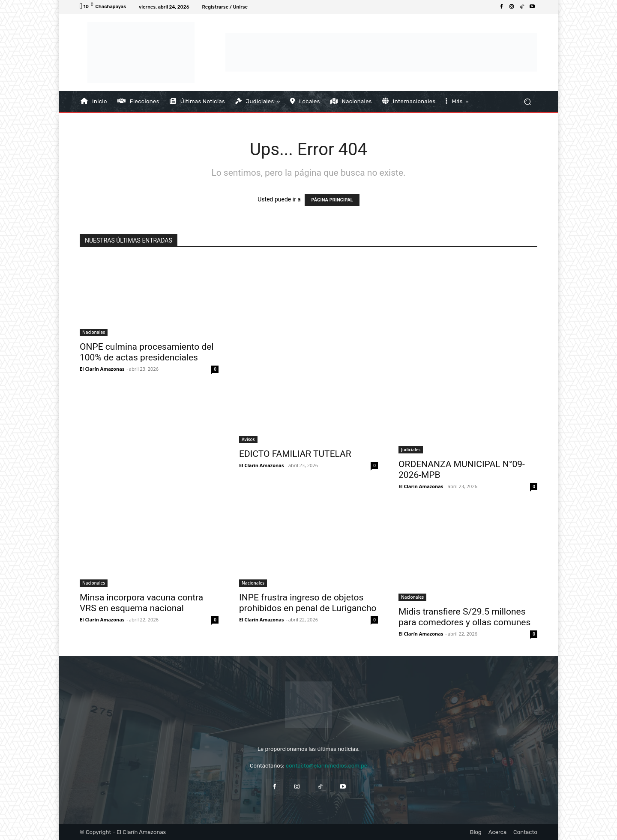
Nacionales (94, 332)
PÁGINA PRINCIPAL (332, 200)
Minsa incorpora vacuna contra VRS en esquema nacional (141, 603)
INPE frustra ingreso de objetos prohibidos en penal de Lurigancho (308, 603)
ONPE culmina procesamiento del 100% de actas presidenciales (147, 352)
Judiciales (411, 450)
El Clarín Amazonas (102, 369)
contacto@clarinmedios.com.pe (326, 766)
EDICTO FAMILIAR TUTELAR (295, 454)
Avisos (248, 439)
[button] (527, 101)
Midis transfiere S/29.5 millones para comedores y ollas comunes (464, 617)
